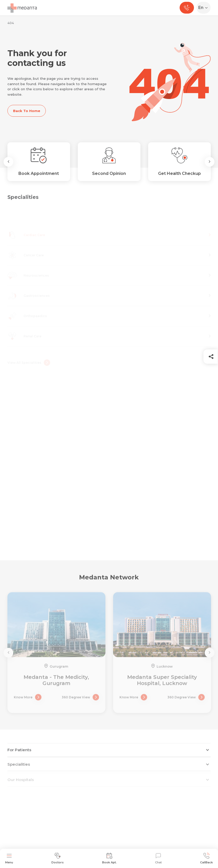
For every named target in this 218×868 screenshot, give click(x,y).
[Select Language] (205, 8)
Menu (9, 858)
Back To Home (27, 111)
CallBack (206, 858)
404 (11, 23)
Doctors (58, 858)
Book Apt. (109, 858)
